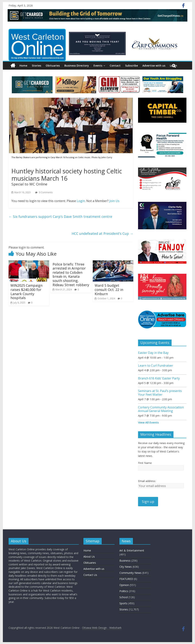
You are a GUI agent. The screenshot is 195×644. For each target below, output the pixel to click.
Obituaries (53, 66)
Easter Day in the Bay (153, 353)
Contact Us (90, 575)
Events (98, 66)
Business (125, 561)
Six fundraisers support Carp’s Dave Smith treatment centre (60, 217)
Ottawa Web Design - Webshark (102, 628)
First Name (145, 463)
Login (81, 201)
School (124, 597)
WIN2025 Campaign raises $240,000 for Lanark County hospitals (26, 292)
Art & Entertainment (132, 550)
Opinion (124, 585)
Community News (130, 573)
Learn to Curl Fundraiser (156, 365)
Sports (123, 603)
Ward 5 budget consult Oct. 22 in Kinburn (109, 289)
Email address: (147, 481)
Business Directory (77, 66)
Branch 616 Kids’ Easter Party (159, 378)
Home (23, 66)
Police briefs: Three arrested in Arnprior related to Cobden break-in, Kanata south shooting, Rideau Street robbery (71, 275)
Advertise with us (154, 66)
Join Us (114, 201)
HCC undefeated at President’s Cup (102, 233)
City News (126, 567)
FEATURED (126, 579)
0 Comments (44, 192)
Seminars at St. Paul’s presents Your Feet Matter (160, 393)
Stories (36, 66)
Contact (115, 66)
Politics (124, 591)
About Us (89, 557)
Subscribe (131, 66)
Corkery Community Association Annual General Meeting (161, 409)
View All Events (148, 422)
